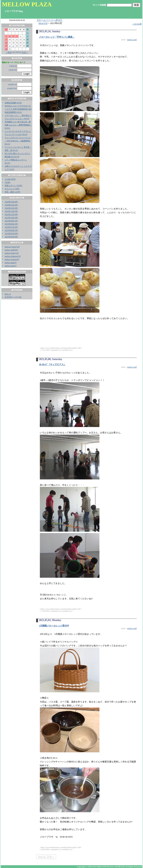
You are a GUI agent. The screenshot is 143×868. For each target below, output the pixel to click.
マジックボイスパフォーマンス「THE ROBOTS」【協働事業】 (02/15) (18, 141)
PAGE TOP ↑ (46, 857)
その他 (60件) (10, 179)
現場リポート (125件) (13, 186)
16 (6, 43)
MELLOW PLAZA (27, 4)
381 (16, 250)
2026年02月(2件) (11, 205)
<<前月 (9, 52)
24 (10, 46)
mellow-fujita (10, 253)
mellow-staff (9, 250)
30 (6, 49)
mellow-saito (9, 266)
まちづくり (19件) (12, 189)
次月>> (25, 52)
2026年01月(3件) (11, 208)
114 (17, 253)
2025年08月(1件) (11, 224)
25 (13, 46)
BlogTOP (43, 23)
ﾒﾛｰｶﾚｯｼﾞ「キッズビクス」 (52, 365)
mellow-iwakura (11, 259)
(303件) (8, 182)
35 (19, 256)
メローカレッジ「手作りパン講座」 (57, 37)
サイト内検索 (99, 5)
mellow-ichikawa (11, 256)
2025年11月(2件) (11, 214)
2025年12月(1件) (11, 211)
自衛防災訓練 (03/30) (13, 103)
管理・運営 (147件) (12, 192)
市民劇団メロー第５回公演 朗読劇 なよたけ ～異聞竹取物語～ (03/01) (18, 125)
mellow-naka (9, 263)
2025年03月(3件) (11, 237)
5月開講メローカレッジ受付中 (54, 626)
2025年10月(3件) (11, 218)
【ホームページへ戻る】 (49, 20)
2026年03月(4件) (11, 202)
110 (18, 247)
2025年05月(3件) (11, 233)
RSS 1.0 (8, 294)
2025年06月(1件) (11, 230)
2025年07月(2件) (11, 227)
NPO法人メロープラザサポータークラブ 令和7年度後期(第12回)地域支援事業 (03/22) (18, 109)
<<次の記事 (137, 24)
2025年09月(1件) (11, 221)
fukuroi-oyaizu (10, 247)
